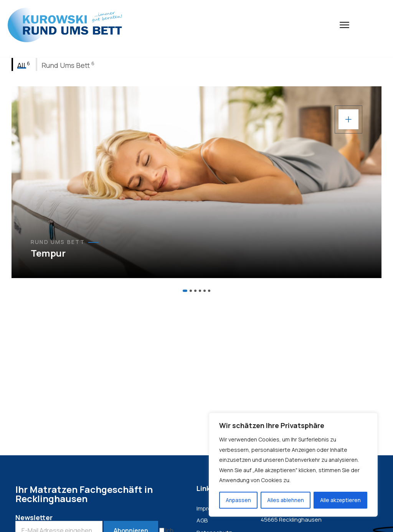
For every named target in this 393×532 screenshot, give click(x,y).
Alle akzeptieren (340, 500)
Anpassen (238, 500)
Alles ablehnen (286, 500)
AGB (202, 520)
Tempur (48, 253)
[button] (185, 291)
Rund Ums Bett (58, 242)
